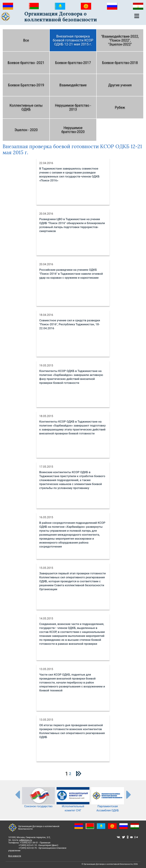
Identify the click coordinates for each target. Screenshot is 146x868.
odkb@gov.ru (25, 840)
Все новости (15, 856)
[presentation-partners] (17, 795)
